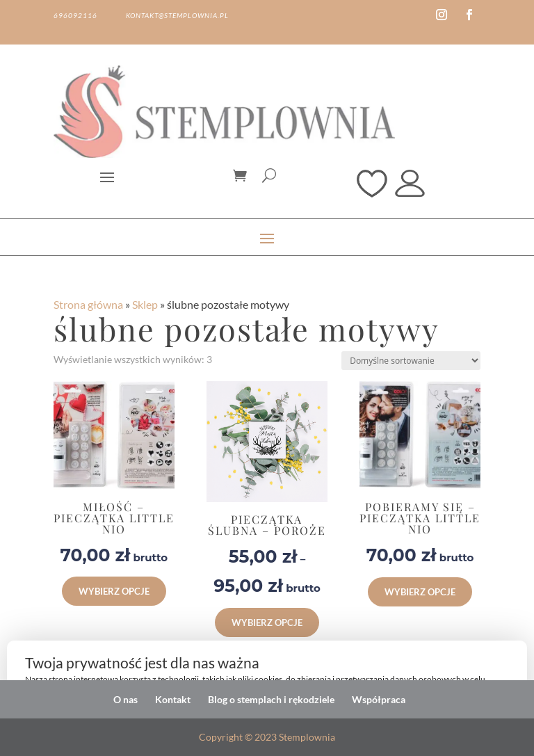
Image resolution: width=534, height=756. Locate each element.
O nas (126, 699)
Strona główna (88, 304)
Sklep (145, 304)
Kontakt (173, 699)
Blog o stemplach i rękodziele (271, 699)
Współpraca (379, 699)
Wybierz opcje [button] (114, 591)
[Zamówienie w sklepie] (411, 361)
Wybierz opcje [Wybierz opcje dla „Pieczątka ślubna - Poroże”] (267, 622)
